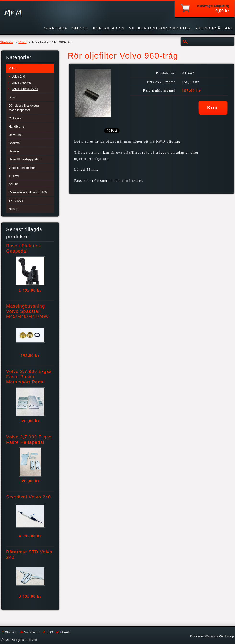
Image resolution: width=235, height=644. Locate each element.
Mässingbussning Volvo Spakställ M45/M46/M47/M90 (28, 311)
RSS (50, 632)
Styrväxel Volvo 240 (29, 497)
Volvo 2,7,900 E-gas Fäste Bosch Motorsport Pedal (29, 377)
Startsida (6, 42)
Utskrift (65, 632)
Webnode (211, 636)
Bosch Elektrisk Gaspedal (24, 249)
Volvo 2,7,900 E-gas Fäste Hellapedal (29, 440)
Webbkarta (32, 632)
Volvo (22, 42)
